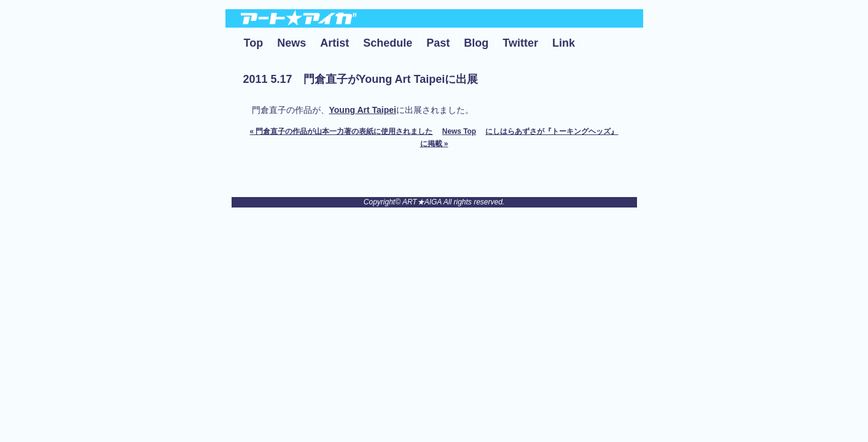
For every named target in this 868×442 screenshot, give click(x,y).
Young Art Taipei (363, 110)
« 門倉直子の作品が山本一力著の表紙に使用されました (342, 131)
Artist (334, 43)
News (291, 43)
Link (564, 43)
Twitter (520, 43)
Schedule (388, 43)
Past (438, 43)
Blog (476, 43)
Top (254, 43)
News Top (459, 131)
